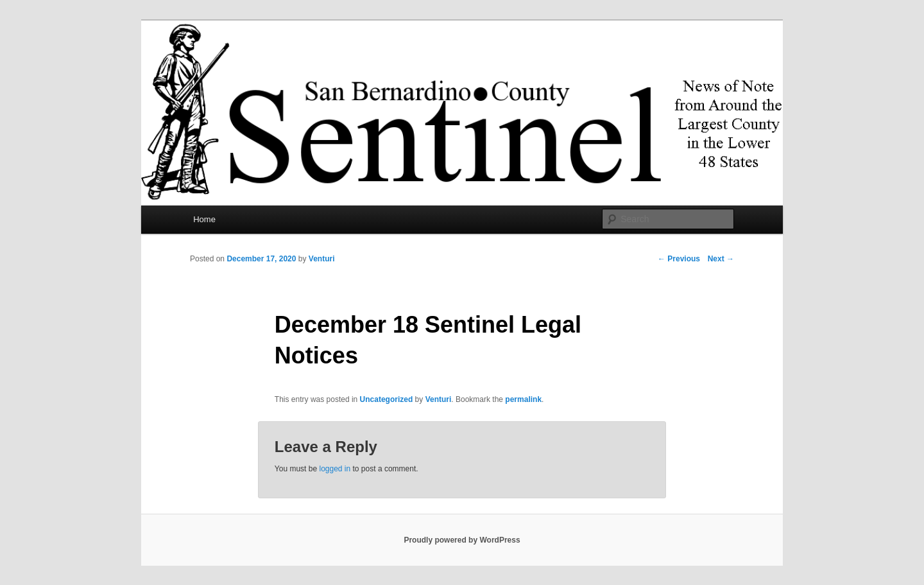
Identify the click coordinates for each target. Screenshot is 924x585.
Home (204, 219)
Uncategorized (387, 399)
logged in (335, 469)
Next (721, 259)
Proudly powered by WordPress (462, 540)
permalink (523, 399)
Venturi (322, 259)
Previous (679, 259)
